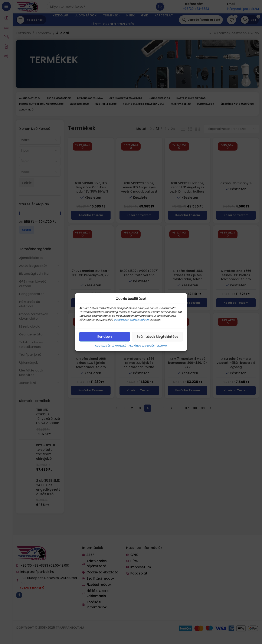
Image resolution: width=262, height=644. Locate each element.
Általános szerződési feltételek (148, 346)
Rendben (105, 337)
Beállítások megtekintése (157, 337)
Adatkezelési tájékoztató (111, 346)
